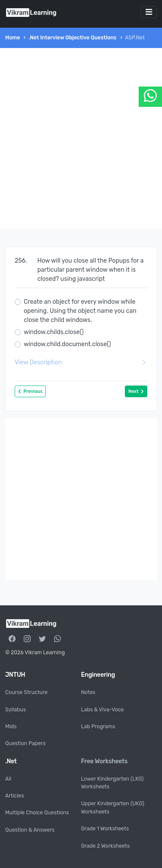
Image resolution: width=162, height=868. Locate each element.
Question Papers (25, 743)
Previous (30, 391)
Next (136, 391)
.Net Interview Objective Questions (73, 38)
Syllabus (16, 710)
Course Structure (26, 692)
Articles (14, 796)
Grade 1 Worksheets (105, 829)
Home (13, 38)
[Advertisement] (81, 138)
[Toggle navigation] (149, 12)
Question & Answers (30, 830)
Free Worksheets (105, 761)
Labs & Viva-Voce (103, 710)
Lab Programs (98, 727)
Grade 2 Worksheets (106, 846)
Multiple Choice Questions (37, 813)
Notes (88, 692)
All (8, 779)
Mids (11, 727)
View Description (81, 362)
